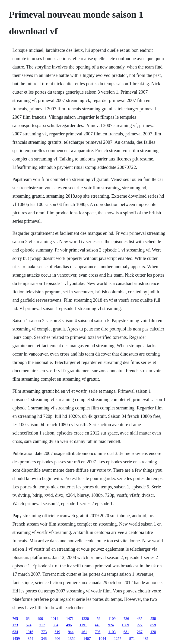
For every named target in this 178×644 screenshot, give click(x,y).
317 (42, 625)
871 (132, 639)
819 (57, 632)
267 (140, 632)
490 (40, 619)
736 (126, 619)
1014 (54, 619)
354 (30, 639)
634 (15, 632)
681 (126, 632)
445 (98, 625)
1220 (85, 619)
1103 (112, 632)
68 (28, 619)
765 (15, 619)
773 (44, 632)
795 (98, 632)
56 (99, 619)
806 (57, 639)
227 (140, 625)
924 (111, 625)
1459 (16, 639)
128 (153, 632)
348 (44, 639)
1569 (125, 625)
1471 (70, 619)
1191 (83, 625)
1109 (112, 619)
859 (153, 625)
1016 (29, 632)
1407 (87, 639)
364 (55, 625)
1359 (72, 639)
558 (153, 619)
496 (69, 625)
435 (140, 619)
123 (15, 625)
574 (29, 625)
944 (71, 632)
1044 (102, 639)
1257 (118, 639)
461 (84, 632)
